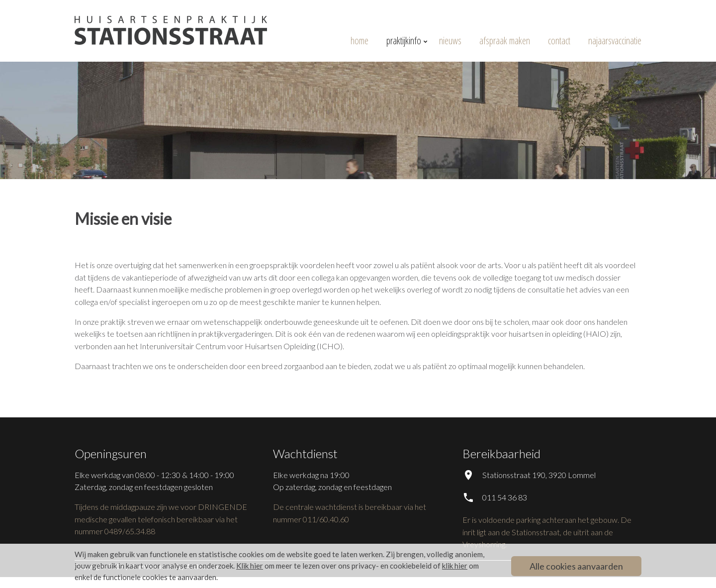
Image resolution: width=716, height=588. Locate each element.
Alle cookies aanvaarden (576, 566)
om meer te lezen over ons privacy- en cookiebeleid (334, 566)
